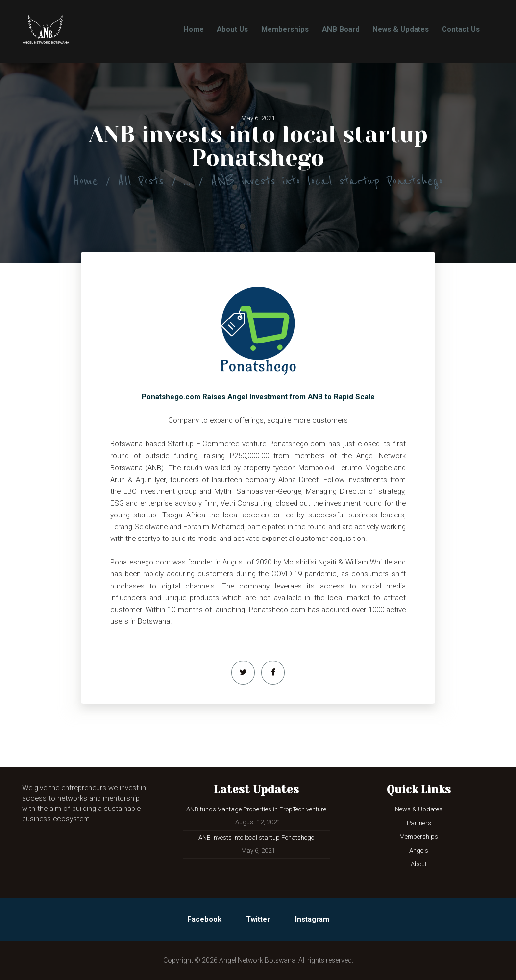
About (419, 864)
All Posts (141, 181)
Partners (419, 823)
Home (86, 181)
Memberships (419, 837)
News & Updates (419, 809)
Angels (419, 850)
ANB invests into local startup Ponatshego (256, 838)
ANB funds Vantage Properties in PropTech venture (256, 809)
